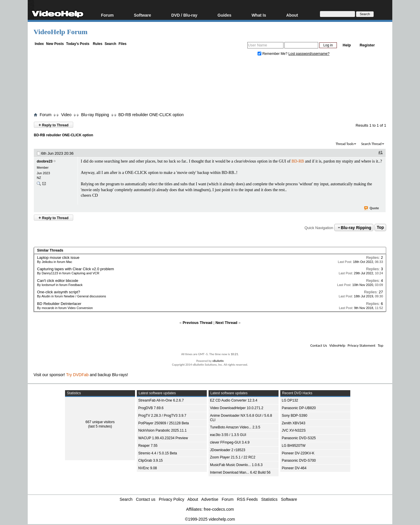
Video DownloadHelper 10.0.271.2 (237, 408)
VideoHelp (337, 345)
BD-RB (298, 161)
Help (347, 45)
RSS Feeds (247, 499)
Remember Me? (273, 54)
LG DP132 (290, 400)
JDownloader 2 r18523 (228, 450)
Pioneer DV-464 (294, 468)
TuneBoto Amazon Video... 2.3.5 (235, 427)
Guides (224, 15)
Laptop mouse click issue (58, 258)
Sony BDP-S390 (294, 416)
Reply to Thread (54, 125)
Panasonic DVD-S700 (299, 461)
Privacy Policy (172, 499)
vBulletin (218, 361)
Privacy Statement (362, 345)
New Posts (55, 44)
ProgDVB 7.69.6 (151, 408)
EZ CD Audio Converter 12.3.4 (234, 400)
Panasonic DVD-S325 (299, 438)
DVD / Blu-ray (184, 15)
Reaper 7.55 (148, 446)
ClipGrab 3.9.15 (150, 461)
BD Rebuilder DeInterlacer (59, 304)
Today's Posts (78, 44)
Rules (98, 44)
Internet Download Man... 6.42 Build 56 (240, 472)
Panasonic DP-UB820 (299, 408)
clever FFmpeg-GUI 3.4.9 (230, 442)
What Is (259, 15)
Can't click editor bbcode (58, 281)
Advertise (210, 499)
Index (39, 44)
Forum (107, 15)
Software (142, 15)
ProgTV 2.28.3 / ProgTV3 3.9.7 (162, 416)
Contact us (146, 499)
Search (111, 44)
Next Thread (226, 323)
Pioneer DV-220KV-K (298, 453)
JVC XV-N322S (294, 430)
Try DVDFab (77, 375)
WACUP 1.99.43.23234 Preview (163, 438)
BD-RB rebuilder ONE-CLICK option (151, 115)
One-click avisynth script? (58, 292)
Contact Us (319, 345)
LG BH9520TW (294, 446)
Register (367, 45)
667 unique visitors (100, 422)
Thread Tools (345, 144)
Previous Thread (197, 323)
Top (380, 228)
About (292, 15)
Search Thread (371, 144)
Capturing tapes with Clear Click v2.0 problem (76, 269)
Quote (372, 208)
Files (122, 44)
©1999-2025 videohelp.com (210, 519)
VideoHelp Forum (61, 32)
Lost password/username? (309, 54)
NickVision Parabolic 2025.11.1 (162, 430)
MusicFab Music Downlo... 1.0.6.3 (236, 465)
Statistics (269, 499)
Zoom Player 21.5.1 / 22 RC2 (233, 457)
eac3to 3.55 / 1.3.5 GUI (228, 435)
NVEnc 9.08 (148, 468)
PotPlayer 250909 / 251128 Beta (163, 423)
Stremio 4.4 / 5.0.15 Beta (158, 453)
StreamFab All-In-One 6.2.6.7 (161, 400)
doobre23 (45, 161)
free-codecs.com (219, 509)
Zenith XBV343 (294, 423)
